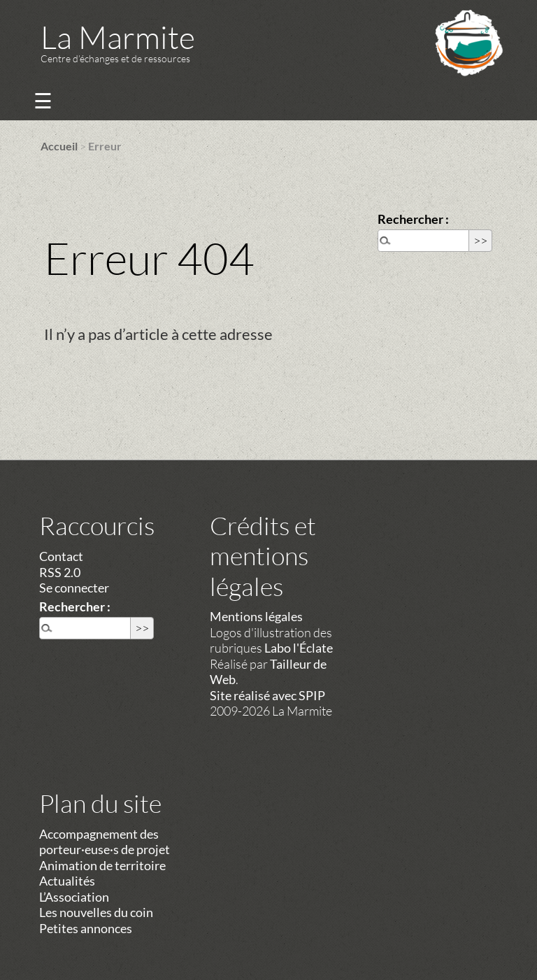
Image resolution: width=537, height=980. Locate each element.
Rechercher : (413, 219)
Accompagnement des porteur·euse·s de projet (105, 842)
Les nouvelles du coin (96, 912)
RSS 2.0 (60, 572)
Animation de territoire (102, 865)
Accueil (59, 146)
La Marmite (118, 37)
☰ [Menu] (43, 100)
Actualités (67, 881)
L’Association (74, 897)
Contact (61, 556)
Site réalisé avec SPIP (267, 695)
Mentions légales (256, 616)
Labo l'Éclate (299, 648)
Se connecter (74, 588)
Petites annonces (86, 928)
